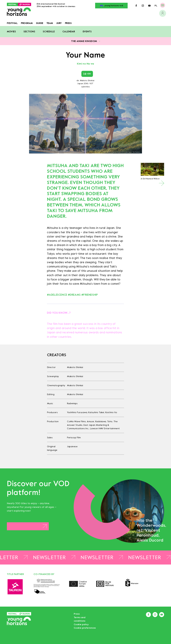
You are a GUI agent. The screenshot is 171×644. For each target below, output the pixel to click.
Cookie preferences (85, 628)
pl (156, 6)
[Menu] (163, 5)
